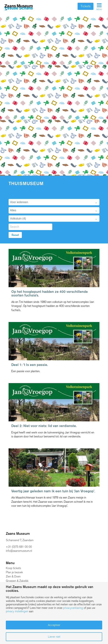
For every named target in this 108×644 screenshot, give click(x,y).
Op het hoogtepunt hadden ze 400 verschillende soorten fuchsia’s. (50, 294)
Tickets (86, 6)
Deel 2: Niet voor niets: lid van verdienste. (44, 426)
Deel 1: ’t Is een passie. (30, 365)
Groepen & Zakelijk (17, 581)
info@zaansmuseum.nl (19, 551)
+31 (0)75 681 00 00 (19, 547)
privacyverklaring (73, 608)
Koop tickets (13, 568)
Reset (15, 235)
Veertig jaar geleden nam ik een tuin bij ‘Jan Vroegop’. (53, 491)
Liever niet (54, 637)
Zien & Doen (13, 576)
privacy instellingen (17, 611)
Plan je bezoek (14, 572)
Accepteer (54, 625)
